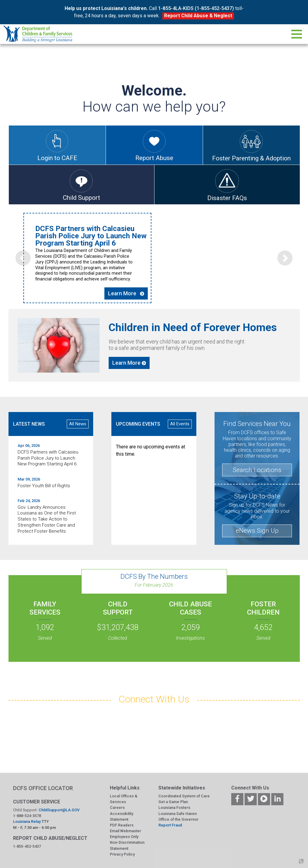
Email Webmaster (125, 831)
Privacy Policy (122, 854)
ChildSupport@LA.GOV (59, 810)
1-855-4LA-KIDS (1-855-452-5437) (196, 8)
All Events (180, 424)
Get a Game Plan (173, 802)
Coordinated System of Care (184, 796)
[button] (23, 251)
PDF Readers (122, 825)
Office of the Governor (178, 819)
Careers (117, 808)
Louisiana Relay (27, 822)
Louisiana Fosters (174, 808)
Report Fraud (170, 825)
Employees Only (124, 837)
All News (78, 424)
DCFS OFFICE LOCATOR (43, 788)
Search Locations (257, 470)
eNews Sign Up (257, 531)
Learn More (133, 286)
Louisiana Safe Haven (178, 814)
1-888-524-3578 (27, 816)
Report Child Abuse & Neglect (198, 16)
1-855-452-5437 (27, 846)
